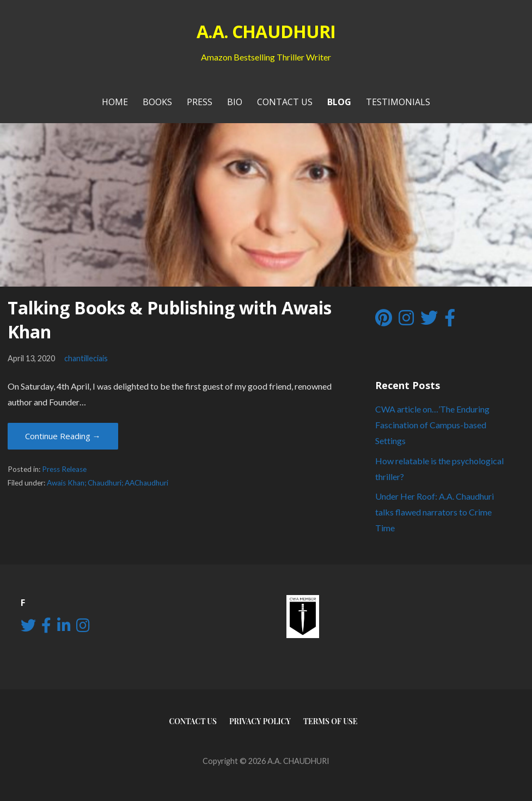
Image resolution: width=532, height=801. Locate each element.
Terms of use (331, 721)
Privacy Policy (260, 721)
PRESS (200, 102)
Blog (339, 102)
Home (115, 102)
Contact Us (285, 102)
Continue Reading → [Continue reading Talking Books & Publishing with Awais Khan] (63, 436)
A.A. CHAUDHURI (266, 31)
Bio (235, 102)
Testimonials (398, 102)
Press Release (64, 469)
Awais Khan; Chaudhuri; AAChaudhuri (108, 483)
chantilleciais (86, 358)
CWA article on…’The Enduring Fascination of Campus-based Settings (432, 425)
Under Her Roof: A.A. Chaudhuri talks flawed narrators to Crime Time (435, 512)
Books (157, 102)
